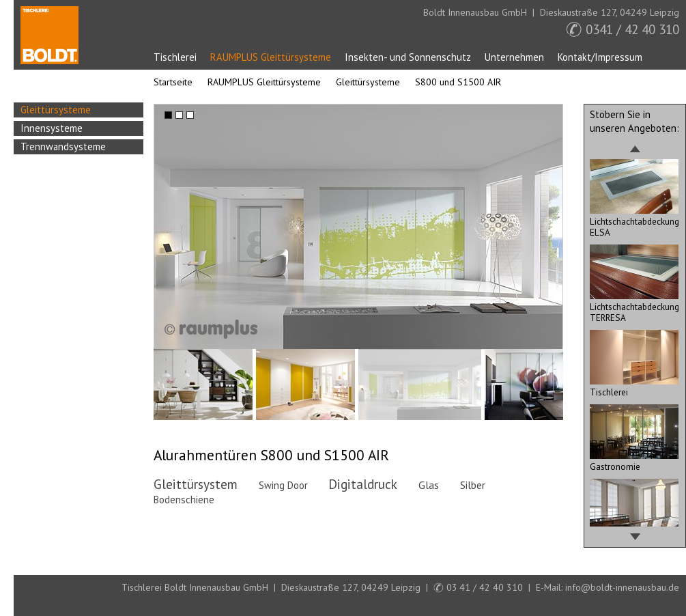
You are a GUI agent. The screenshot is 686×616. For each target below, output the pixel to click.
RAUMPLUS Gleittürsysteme (271, 57)
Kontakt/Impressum (600, 57)
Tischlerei (175, 57)
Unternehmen (514, 57)
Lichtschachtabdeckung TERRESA (634, 307)
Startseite (49, 35)
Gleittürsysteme (368, 82)
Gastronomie (634, 461)
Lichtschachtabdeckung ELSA (634, 221)
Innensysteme (52, 128)
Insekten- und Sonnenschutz (408, 57)
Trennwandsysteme (63, 146)
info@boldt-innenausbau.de (622, 587)
